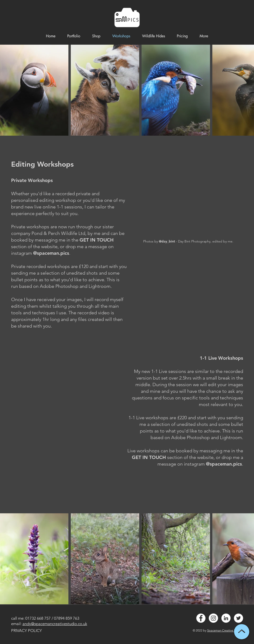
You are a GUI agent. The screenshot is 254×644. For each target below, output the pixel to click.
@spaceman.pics (51, 253)
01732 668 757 (38, 618)
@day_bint (167, 241)
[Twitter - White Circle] (238, 618)
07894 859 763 (67, 618)
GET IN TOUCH (97, 240)
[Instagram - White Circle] (213, 618)
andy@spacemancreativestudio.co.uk (55, 624)
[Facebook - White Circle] (201, 618)
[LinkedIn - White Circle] (226, 618)
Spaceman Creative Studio (225, 630)
